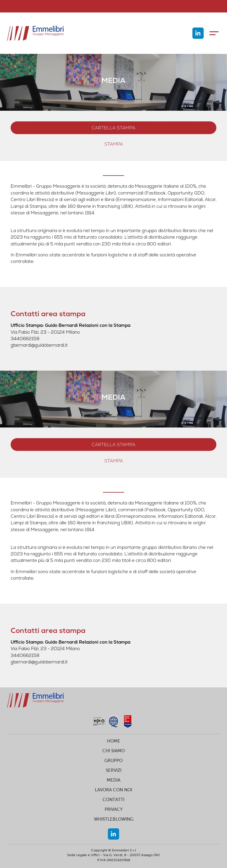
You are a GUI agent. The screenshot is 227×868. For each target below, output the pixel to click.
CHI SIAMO (113, 751)
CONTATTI (113, 799)
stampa (114, 144)
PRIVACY (114, 809)
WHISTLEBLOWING (114, 819)
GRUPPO (113, 760)
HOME (114, 741)
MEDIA (113, 780)
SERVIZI (114, 770)
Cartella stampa (113, 128)
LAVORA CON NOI (113, 790)
